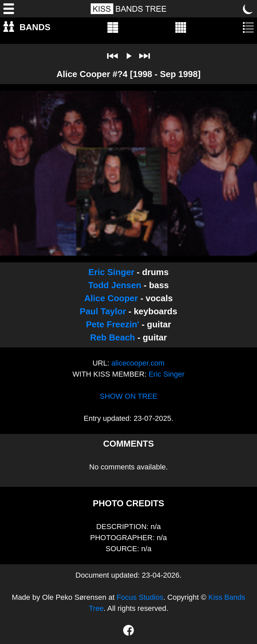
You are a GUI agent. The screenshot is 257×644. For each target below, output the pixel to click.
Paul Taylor (103, 311)
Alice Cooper (111, 298)
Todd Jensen (115, 285)
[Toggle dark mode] (248, 9)
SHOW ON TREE (128, 396)
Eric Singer (111, 272)
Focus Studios (140, 597)
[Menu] (9, 9)
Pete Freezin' (113, 324)
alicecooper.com (138, 363)
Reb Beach (112, 337)
